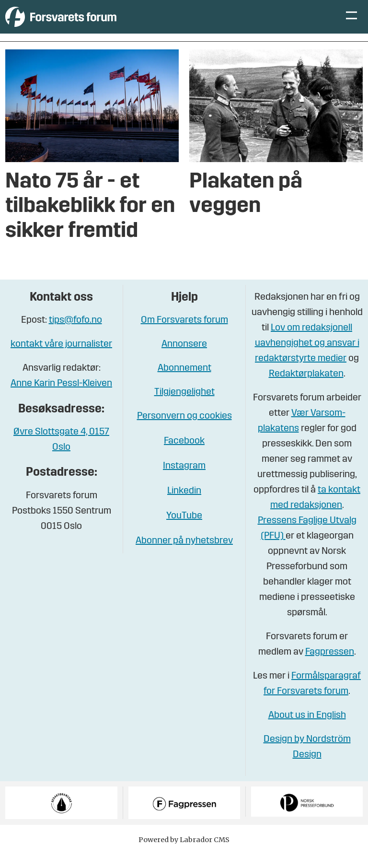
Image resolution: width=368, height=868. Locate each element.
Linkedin (184, 505)
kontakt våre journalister (61, 359)
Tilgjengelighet (184, 407)
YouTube (184, 530)
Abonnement (184, 383)
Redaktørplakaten (306, 388)
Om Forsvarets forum (184, 335)
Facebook (184, 456)
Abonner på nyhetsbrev (184, 555)
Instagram (184, 481)
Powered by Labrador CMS (184, 854)
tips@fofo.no (75, 335)
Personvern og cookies (184, 431)
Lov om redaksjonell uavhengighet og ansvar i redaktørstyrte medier (307, 358)
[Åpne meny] (351, 24)
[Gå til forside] (94, 24)
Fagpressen (330, 667)
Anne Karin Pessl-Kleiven (61, 398)
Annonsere (184, 359)
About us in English (307, 730)
